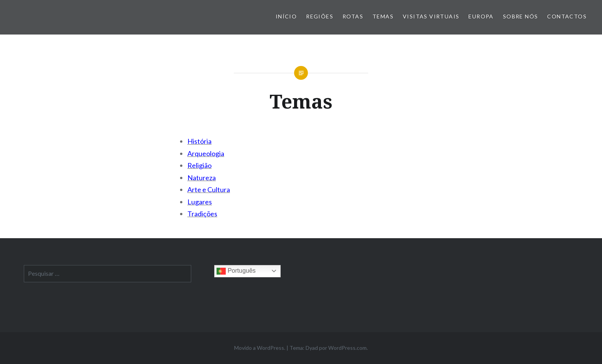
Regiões (320, 16)
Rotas (353, 16)
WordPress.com (347, 348)
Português (236, 271)
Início (286, 16)
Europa (481, 16)
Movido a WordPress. (260, 348)
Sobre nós (521, 16)
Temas (383, 16)
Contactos (567, 16)
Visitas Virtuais (431, 16)
